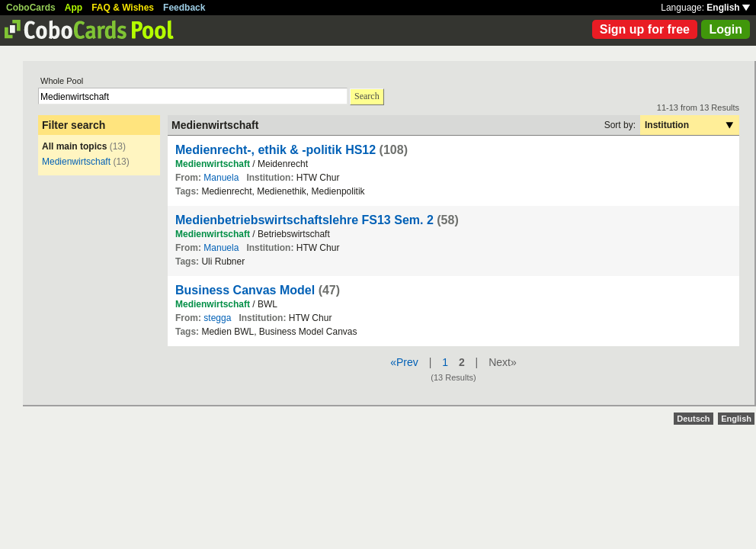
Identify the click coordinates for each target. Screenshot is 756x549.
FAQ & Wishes (123, 8)
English (728, 8)
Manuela (221, 178)
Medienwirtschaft (76, 162)
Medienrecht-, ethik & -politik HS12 (275, 150)
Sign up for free (645, 29)
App (74, 8)
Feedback (184, 8)
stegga (217, 318)
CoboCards (31, 8)
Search (367, 96)
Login (726, 29)
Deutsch (693, 419)
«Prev (404, 362)
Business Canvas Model (245, 290)
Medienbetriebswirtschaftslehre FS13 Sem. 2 (304, 220)
